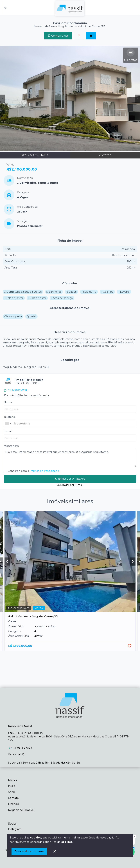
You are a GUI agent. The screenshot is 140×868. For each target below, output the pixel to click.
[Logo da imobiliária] (70, 706)
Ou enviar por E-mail (70, 485)
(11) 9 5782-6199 (16, 390)
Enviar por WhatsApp (70, 479)
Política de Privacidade (44, 471)
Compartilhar (58, 36)
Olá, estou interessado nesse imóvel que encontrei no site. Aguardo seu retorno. (70, 458)
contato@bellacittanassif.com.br (28, 395)
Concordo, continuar (29, 851)
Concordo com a (31, 471)
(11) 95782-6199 (22, 748)
